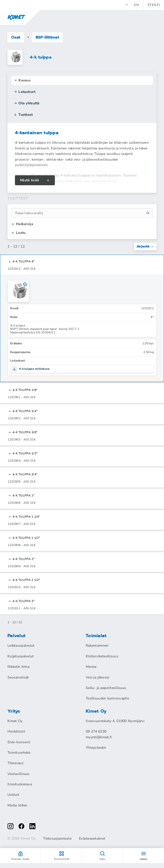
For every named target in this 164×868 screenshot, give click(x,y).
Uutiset (13, 795)
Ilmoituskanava (20, 784)
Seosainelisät (18, 677)
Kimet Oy (15, 721)
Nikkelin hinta (18, 667)
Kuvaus (22, 80)
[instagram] (10, 826)
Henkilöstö (16, 731)
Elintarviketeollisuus (102, 656)
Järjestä (145, 246)
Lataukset (25, 92)
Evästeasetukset (92, 839)
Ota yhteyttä (27, 103)
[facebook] (21, 826)
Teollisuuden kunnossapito (107, 698)
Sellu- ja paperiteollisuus (106, 688)
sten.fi (154, 5)
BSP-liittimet (47, 37)
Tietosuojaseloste (57, 839)
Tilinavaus (16, 763)
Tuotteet (23, 115)
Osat (16, 37)
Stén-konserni (19, 742)
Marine (91, 667)
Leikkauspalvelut (21, 646)
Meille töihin (17, 805)
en (136, 5)
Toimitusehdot (19, 753)
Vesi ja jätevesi (97, 677)
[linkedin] (32, 826)
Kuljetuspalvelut (21, 656)
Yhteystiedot (96, 748)
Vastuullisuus (19, 774)
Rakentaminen (97, 646)
